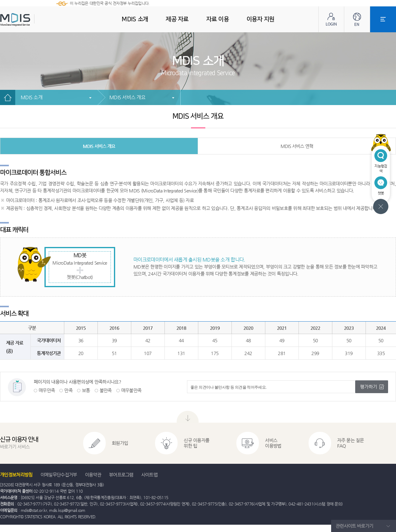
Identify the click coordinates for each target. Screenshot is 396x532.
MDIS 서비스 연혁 (297, 146)
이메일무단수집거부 (59, 475)
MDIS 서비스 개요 (127, 97)
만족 (68, 390)
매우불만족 (131, 390)
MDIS (30, 20)
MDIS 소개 (32, 97)
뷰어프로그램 (121, 475)
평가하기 (369, 387)
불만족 (106, 390)
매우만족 (47, 390)
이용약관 (93, 475)
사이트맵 (149, 475)
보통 (86, 390)
